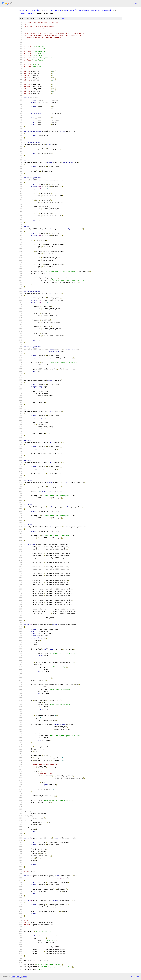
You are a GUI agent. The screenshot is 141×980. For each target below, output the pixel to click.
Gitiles (13, 977)
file (62, 18)
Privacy (19, 977)
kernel (22, 10)
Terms (24, 977)
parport (31, 13)
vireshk (58, 10)
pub (28, 10)
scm (34, 10)
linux (39, 10)
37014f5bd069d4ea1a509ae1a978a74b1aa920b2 (91, 10)
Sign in (137, 3)
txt (132, 977)
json (137, 977)
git (52, 10)
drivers (22, 13)
